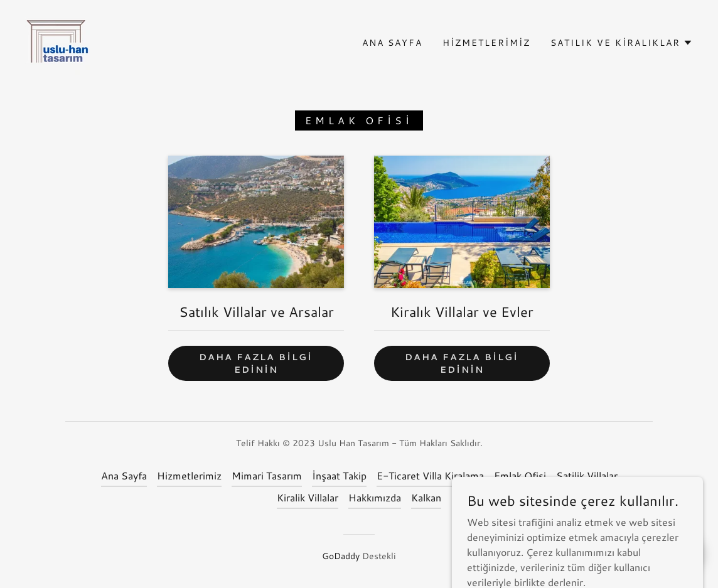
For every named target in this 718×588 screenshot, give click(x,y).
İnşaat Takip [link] (339, 475)
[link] (58, 41)
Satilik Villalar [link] (587, 475)
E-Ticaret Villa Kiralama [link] (430, 475)
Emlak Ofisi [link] (520, 475)
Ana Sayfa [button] (124, 475)
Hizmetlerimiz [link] (486, 43)
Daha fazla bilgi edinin (256, 363)
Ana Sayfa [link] (392, 43)
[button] (622, 43)
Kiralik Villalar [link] (308, 497)
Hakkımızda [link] (375, 497)
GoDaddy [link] (341, 556)
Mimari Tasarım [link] (267, 475)
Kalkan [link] (426, 497)
